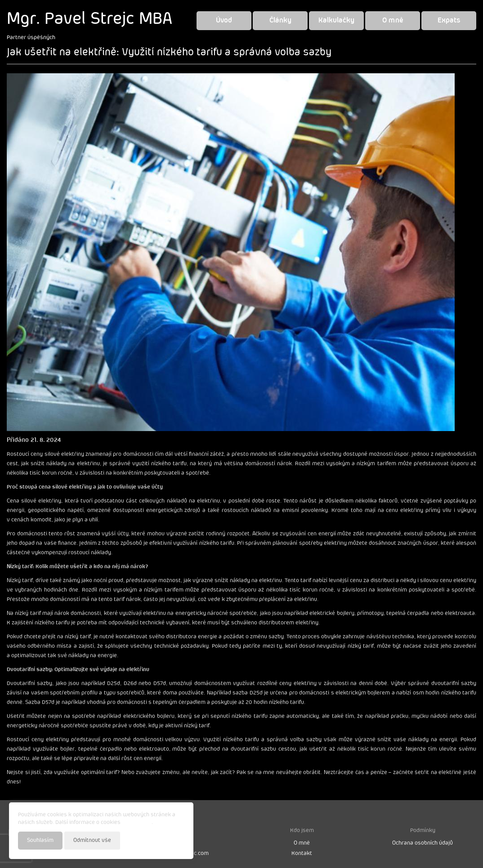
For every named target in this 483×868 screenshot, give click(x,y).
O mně (393, 20)
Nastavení (171, 840)
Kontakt (302, 853)
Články (280, 20)
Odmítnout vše (92, 840)
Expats (449, 20)
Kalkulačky (336, 20)
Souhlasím (40, 840)
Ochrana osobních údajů (423, 843)
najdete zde (137, 822)
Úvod (224, 20)
